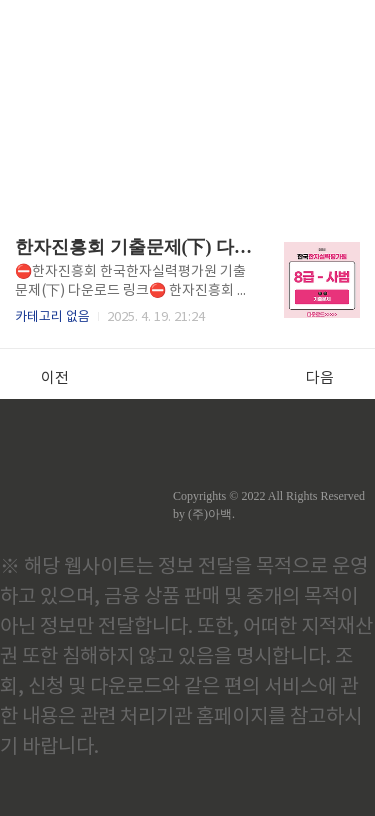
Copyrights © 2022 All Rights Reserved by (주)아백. (269, 505)
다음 (330, 378)
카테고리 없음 (52, 317)
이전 (44, 378)
